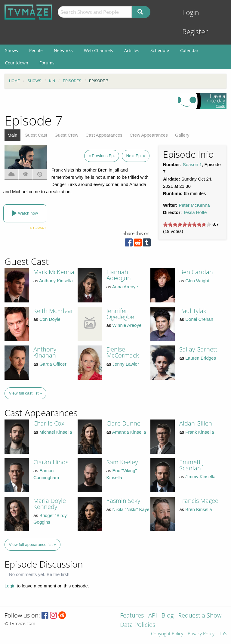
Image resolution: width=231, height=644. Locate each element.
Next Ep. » (136, 156)
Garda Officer (53, 364)
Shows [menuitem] (12, 50)
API (153, 616)
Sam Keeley (122, 462)
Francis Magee (199, 501)
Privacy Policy (201, 634)
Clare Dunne (123, 423)
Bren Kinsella (199, 509)
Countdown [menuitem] (17, 63)
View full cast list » (26, 393)
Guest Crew (66, 135)
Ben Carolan (196, 272)
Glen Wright (197, 281)
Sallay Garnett (198, 349)
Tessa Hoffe (195, 212)
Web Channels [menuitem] (99, 50)
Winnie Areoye (127, 325)
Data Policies (138, 625)
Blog (168, 616)
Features (132, 616)
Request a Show (200, 616)
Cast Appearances (104, 135)
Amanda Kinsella (129, 432)
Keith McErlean (54, 311)
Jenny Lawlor (126, 364)
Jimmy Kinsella (200, 477)
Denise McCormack (123, 352)
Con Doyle (50, 319)
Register (195, 32)
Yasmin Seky (123, 501)
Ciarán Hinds (51, 462)
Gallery (182, 135)
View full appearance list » (33, 545)
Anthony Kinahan (45, 352)
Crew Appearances (149, 135)
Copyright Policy (167, 634)
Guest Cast (36, 135)
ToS (223, 634)
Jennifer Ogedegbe (120, 314)
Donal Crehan (199, 319)
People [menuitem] (36, 50)
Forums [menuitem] (47, 63)
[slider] (187, 224)
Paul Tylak (193, 311)
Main (12, 135)
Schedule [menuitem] (160, 50)
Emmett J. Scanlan (192, 465)
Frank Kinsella (200, 432)
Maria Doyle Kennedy (50, 504)
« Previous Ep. (102, 156)
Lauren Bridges (201, 358)
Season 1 (192, 164)
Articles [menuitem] (132, 50)
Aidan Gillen (196, 423)
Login (191, 12)
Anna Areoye (125, 287)
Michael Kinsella (56, 432)
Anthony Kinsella (56, 281)
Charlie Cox (49, 423)
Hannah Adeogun (119, 275)
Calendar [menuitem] (189, 50)
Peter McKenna (194, 205)
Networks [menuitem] (63, 50)
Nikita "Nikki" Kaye (131, 509)
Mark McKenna (54, 272)
